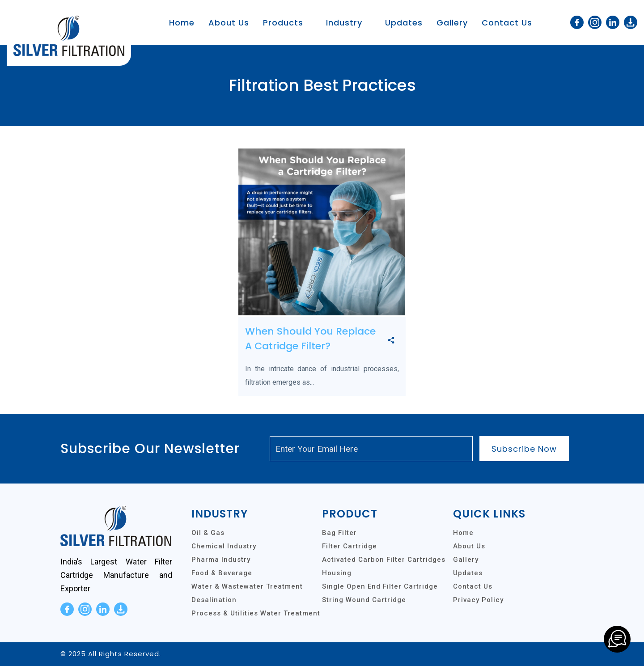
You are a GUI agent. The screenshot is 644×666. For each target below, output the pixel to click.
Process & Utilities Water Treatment (256, 613)
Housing (337, 573)
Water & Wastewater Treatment (247, 586)
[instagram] (595, 22)
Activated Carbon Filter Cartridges (384, 560)
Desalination (214, 600)
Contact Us (507, 23)
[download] (631, 22)
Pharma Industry (221, 560)
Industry (344, 23)
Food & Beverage (222, 573)
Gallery (452, 23)
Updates (404, 23)
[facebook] (577, 22)
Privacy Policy (478, 600)
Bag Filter (339, 533)
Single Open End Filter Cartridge (380, 586)
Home (182, 23)
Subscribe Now (524, 449)
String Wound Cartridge (364, 600)
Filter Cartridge (350, 546)
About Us (229, 23)
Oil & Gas (208, 533)
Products (283, 23)
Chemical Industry (224, 546)
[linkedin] (613, 22)
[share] (391, 341)
